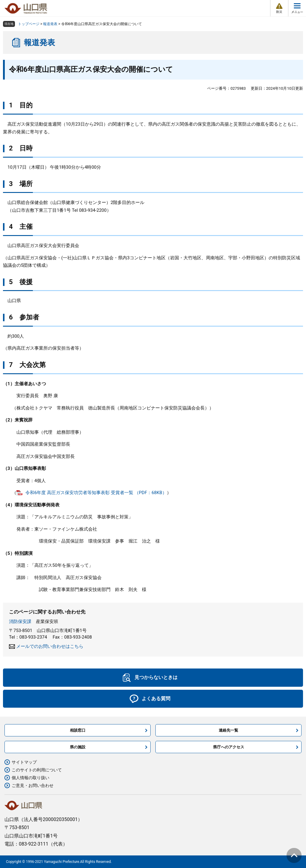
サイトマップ (24, 762)
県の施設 (78, 747)
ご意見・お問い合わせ (33, 785)
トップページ (29, 24)
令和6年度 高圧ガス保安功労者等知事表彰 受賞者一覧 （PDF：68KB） (96, 493)
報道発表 (50, 24)
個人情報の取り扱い (30, 778)
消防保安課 (20, 622)
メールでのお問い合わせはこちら (50, 646)
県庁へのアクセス (229, 747)
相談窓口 (78, 730)
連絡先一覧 (228, 730)
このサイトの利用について (37, 770)
